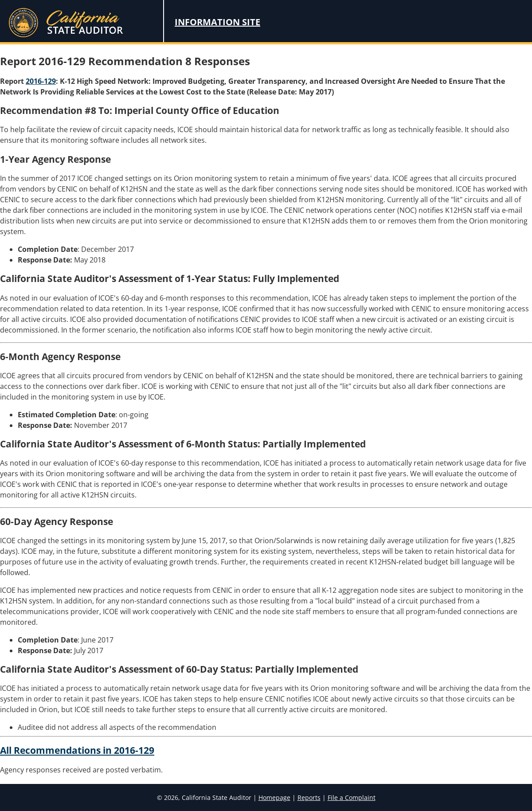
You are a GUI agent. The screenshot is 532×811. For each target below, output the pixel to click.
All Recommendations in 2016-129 (77, 750)
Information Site (217, 22)
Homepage (274, 797)
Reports (309, 797)
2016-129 (41, 81)
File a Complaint (352, 797)
